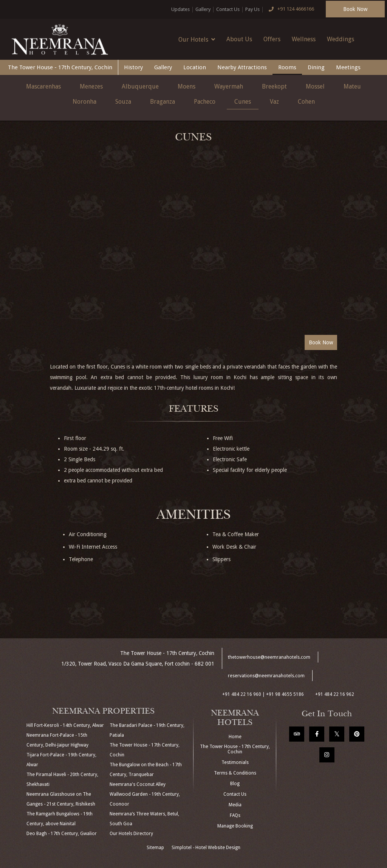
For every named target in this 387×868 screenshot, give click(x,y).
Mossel (315, 86)
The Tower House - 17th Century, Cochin (60, 67)
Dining (316, 67)
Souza (123, 102)
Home (235, 737)
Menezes (91, 86)
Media (235, 805)
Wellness (304, 39)
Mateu (352, 86)
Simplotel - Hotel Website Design (206, 848)
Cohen (306, 102)
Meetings (348, 67)
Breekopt (274, 86)
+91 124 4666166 (290, 9)
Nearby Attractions (242, 67)
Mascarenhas (43, 86)
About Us (239, 39)
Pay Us (252, 9)
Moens (187, 86)
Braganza (163, 102)
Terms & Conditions (235, 773)
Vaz (274, 102)
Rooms (287, 67)
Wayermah (229, 86)
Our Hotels (197, 39)
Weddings (341, 39)
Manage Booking (235, 826)
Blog (235, 784)
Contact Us (228, 9)
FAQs (235, 815)
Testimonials (235, 762)
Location (195, 67)
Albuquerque (140, 86)
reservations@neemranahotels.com (266, 676)
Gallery (203, 9)
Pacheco (205, 102)
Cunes (243, 102)
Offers (272, 39)
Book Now (355, 9)
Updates (180, 9)
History (133, 67)
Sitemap (155, 848)
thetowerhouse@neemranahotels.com (269, 657)
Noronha (84, 102)
